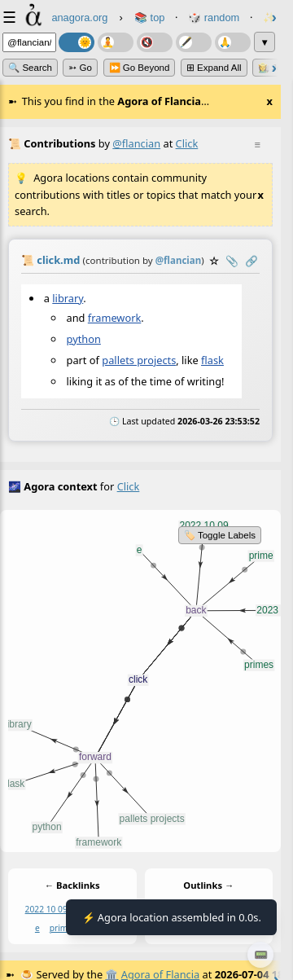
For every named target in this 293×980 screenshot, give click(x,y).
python (84, 339)
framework (114, 317)
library (68, 298)
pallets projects (139, 360)
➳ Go (80, 68)
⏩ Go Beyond (140, 68)
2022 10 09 (46, 909)
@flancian (136, 143)
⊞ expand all (214, 68)
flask (212, 360)
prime (61, 927)
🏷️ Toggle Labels (220, 535)
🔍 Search (30, 68)
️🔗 (251, 261)
